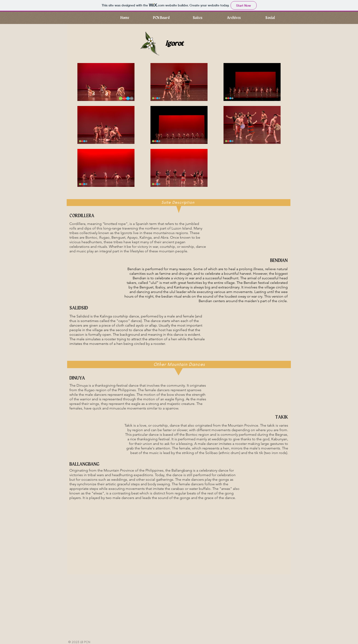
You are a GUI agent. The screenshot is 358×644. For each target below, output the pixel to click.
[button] (234, 18)
